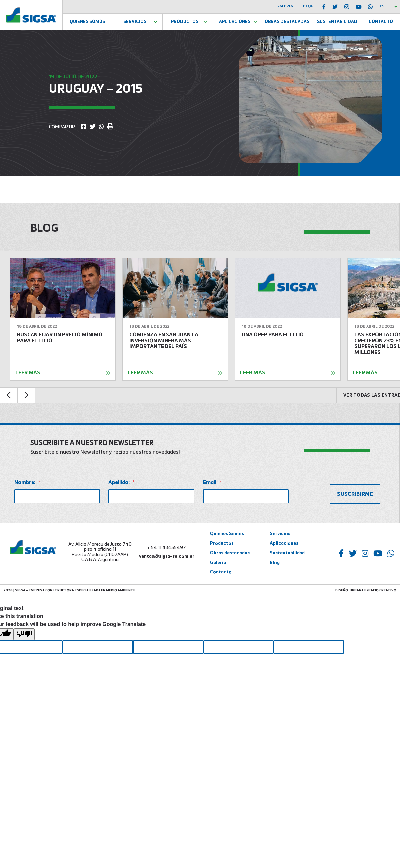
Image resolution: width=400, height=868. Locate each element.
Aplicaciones (235, 22)
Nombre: (27, 483)
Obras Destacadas (287, 22)
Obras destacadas (230, 553)
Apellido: (122, 483)
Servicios (135, 22)
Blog (308, 6)
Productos (185, 22)
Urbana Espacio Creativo (373, 590)
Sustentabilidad (337, 22)
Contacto (381, 22)
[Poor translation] (24, 634)
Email (212, 483)
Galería (285, 6)
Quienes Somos (87, 22)
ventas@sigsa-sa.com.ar (167, 556)
